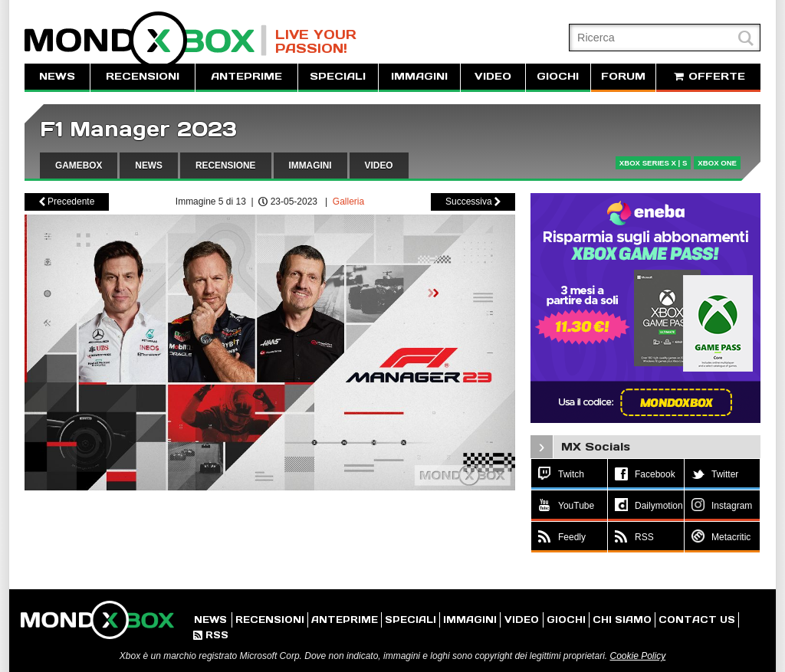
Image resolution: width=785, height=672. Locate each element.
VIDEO (493, 76)
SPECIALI (338, 76)
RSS (211, 635)
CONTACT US (697, 620)
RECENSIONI (143, 76)
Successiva (473, 202)
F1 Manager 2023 (138, 129)
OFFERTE (708, 76)
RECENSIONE (226, 166)
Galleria (348, 202)
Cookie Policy (637, 656)
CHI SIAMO (622, 620)
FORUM (623, 76)
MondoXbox (146, 40)
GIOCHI (558, 76)
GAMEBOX (79, 166)
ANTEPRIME (246, 76)
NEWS (57, 76)
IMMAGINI (419, 76)
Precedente (67, 202)
